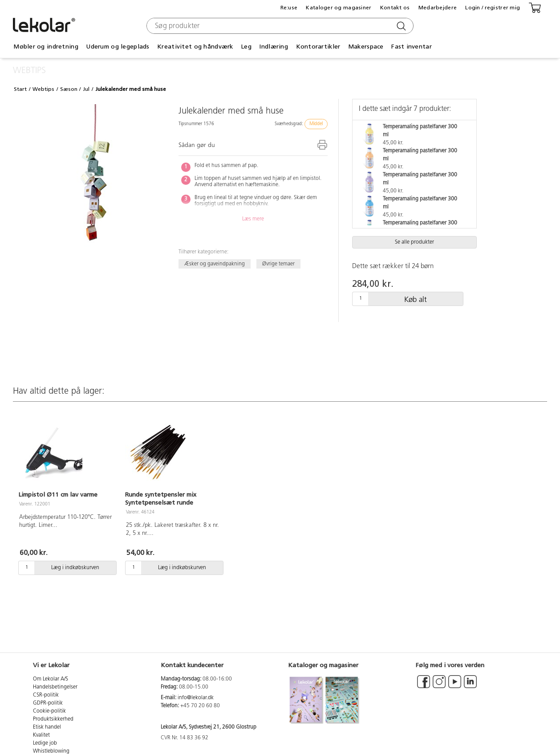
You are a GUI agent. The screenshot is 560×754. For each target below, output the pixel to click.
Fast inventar (412, 47)
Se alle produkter (414, 242)
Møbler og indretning (46, 47)
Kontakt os (395, 8)
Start (20, 89)
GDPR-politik (48, 703)
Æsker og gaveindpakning (215, 264)
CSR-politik (46, 695)
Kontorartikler (318, 47)
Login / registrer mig (493, 8)
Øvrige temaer (278, 264)
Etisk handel (47, 727)
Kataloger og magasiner (339, 8)
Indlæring (274, 47)
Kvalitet (41, 735)
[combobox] (279, 26)
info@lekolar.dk (196, 698)
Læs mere (253, 219)
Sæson (69, 89)
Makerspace (366, 47)
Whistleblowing (51, 751)
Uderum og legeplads (118, 47)
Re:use (289, 8)
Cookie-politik (49, 711)
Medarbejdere (438, 8)
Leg (246, 47)
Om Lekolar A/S (51, 679)
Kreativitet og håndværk (195, 47)
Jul (86, 89)
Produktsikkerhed (53, 719)
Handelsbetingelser (55, 687)
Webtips (43, 89)
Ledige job (45, 743)
